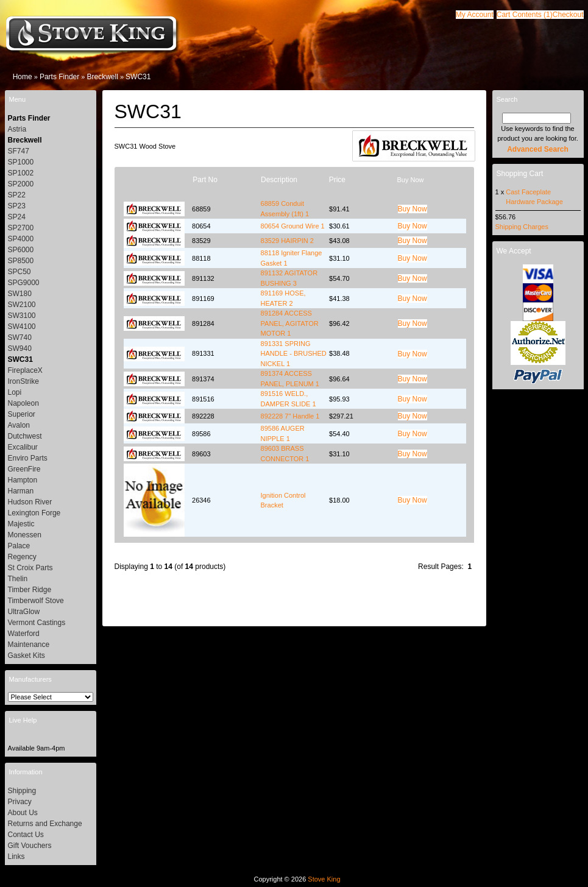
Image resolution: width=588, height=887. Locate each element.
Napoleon (23, 403)
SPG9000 (24, 283)
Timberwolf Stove (36, 601)
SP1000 (21, 162)
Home (23, 77)
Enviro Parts (28, 458)
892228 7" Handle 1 (290, 416)
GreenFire (24, 469)
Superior (22, 414)
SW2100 (22, 305)
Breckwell (102, 77)
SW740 (20, 337)
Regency (22, 557)
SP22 (17, 195)
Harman (21, 491)
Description (279, 180)
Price (337, 180)
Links (16, 857)
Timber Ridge (30, 590)
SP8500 (21, 261)
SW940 (20, 348)
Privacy (20, 802)
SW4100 (22, 327)
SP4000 (21, 239)
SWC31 (138, 77)
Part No (205, 180)
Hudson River (30, 502)
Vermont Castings (37, 623)
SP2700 (21, 228)
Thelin (18, 579)
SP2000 (21, 184)
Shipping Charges (522, 227)
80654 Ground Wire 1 (293, 226)
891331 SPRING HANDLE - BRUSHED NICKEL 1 (294, 354)
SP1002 (21, 173)
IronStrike (23, 381)
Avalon (19, 425)
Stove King (324, 879)
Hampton (23, 480)
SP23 (17, 206)
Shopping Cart (520, 174)
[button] (525, 15)
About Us (23, 813)
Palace (19, 546)
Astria (17, 129)
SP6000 (21, 250)
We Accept (514, 251)
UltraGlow (24, 612)
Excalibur (23, 447)
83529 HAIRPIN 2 (287, 241)
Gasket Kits (27, 656)
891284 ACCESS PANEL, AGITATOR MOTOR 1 (290, 323)
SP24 (17, 217)
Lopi (15, 392)
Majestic (21, 524)
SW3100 (22, 316)
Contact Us (26, 835)
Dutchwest (25, 436)
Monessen (25, 535)
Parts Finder (59, 77)
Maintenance (29, 645)
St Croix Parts (30, 568)
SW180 (20, 294)
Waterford (24, 634)
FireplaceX (25, 370)
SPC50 (19, 272)
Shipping (22, 791)
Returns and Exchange (45, 824)
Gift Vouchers (30, 846)
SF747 (19, 151)
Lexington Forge (34, 513)
